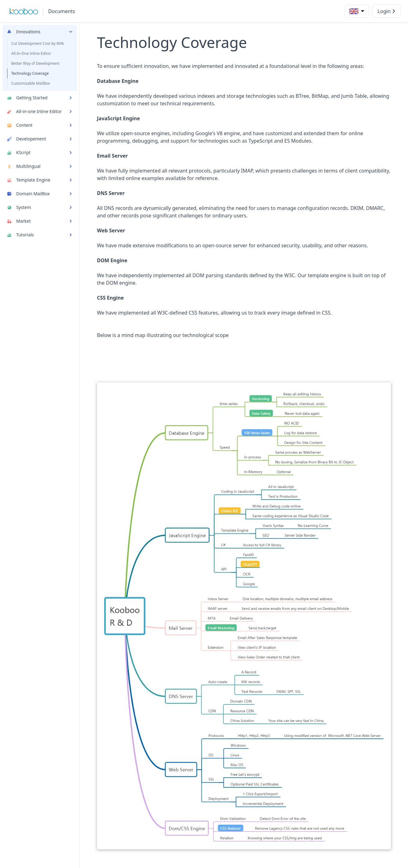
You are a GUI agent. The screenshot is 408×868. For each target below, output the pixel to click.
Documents (62, 11)
